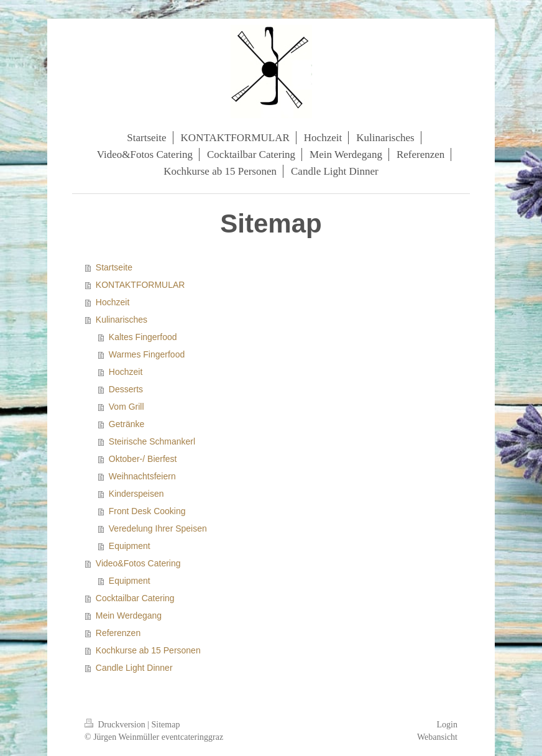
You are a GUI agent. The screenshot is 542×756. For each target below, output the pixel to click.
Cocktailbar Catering (135, 598)
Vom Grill (126, 407)
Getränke (127, 424)
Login (447, 725)
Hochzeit (113, 302)
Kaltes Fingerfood (143, 337)
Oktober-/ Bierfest (143, 459)
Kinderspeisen (136, 494)
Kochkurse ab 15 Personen (148, 650)
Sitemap (166, 725)
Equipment (130, 546)
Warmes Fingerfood (147, 354)
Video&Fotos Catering (138, 563)
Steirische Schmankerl (152, 441)
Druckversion (116, 725)
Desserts (126, 389)
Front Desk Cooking (147, 511)
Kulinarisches (122, 320)
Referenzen (118, 633)
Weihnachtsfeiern (142, 476)
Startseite (114, 267)
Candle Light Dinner (134, 668)
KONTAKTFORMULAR (140, 285)
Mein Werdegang (129, 615)
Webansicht (437, 737)
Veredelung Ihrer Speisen (158, 528)
